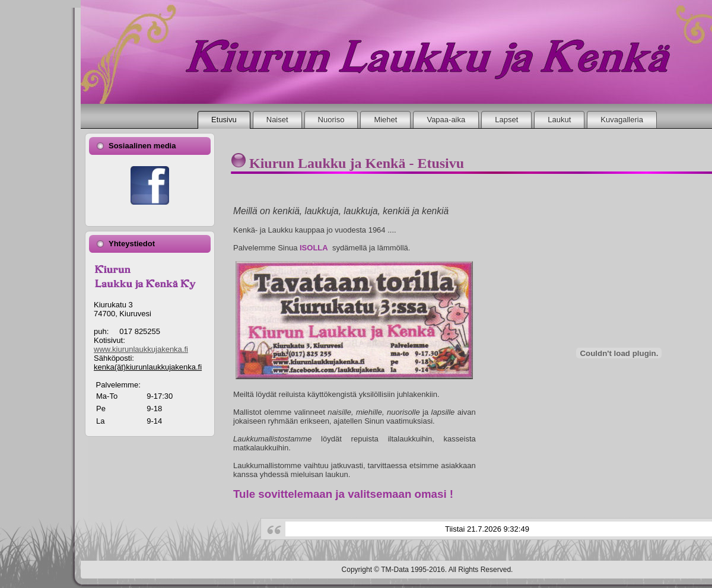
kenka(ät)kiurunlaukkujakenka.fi (148, 367)
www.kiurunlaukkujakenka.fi (141, 349)
